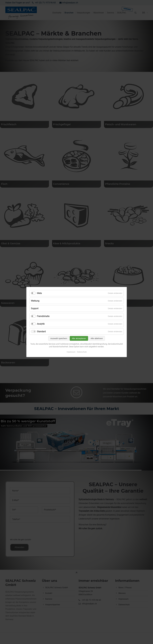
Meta (39, 293)
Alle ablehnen (97, 338)
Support (35, 308)
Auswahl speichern (59, 338)
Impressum (71, 352)
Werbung (35, 301)
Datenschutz (82, 352)
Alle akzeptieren (79, 338)
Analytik (41, 324)
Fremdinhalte (43, 316)
